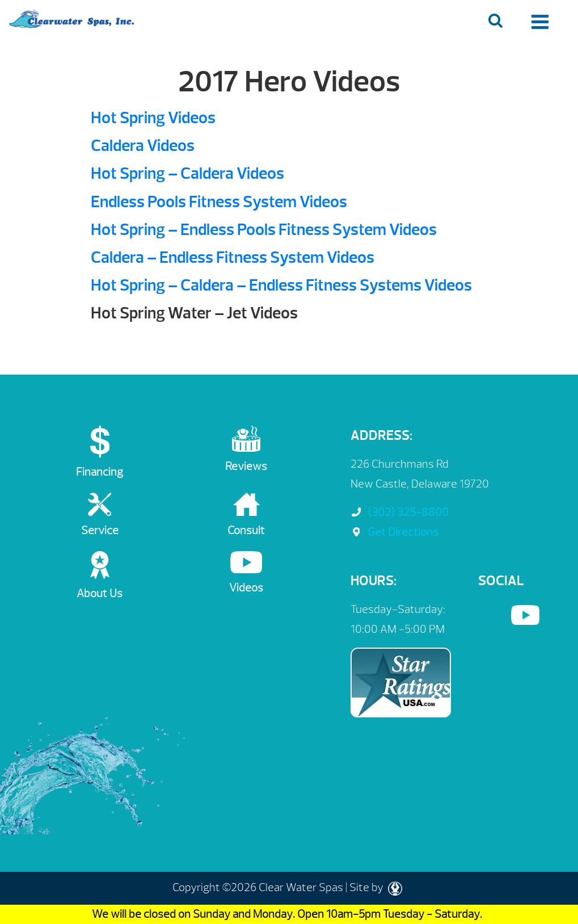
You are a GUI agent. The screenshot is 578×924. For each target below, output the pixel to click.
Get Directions (395, 532)
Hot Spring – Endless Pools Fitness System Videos (264, 230)
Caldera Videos (143, 146)
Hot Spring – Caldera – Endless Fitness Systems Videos (281, 285)
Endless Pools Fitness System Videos (219, 202)
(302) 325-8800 (400, 512)
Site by (376, 887)
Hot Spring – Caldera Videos (187, 173)
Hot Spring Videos (153, 118)
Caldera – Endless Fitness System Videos (233, 257)
